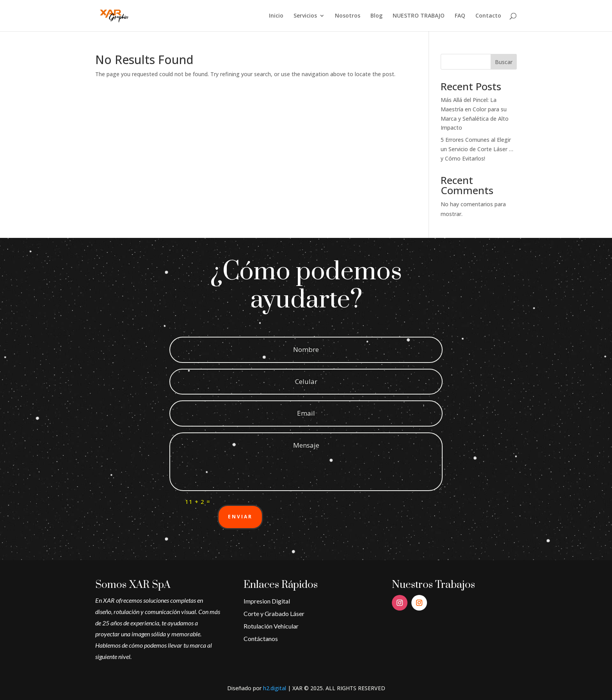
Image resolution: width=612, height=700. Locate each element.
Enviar (240, 517)
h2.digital (275, 688)
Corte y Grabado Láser (274, 613)
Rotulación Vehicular (271, 626)
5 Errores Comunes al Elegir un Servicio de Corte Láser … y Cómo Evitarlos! (477, 149)
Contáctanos (261, 638)
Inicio (276, 16)
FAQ (460, 16)
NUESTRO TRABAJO (419, 16)
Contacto (488, 16)
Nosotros (348, 16)
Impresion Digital (267, 601)
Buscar (504, 62)
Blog (376, 16)
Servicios (305, 16)
